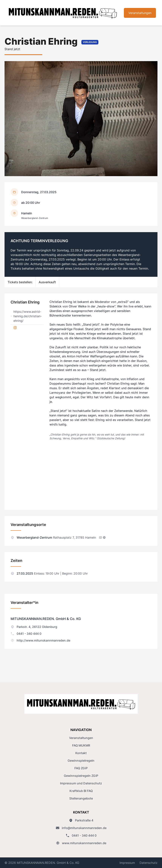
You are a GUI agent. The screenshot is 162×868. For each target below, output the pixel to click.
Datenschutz (148, 863)
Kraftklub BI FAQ (81, 791)
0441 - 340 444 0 (26, 634)
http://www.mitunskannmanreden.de (40, 640)
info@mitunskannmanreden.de (81, 828)
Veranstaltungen (140, 13)
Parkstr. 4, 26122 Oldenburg (34, 627)
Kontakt (81, 753)
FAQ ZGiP (81, 768)
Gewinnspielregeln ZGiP (81, 776)
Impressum (127, 863)
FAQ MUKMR (81, 745)
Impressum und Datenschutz (81, 783)
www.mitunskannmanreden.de (81, 843)
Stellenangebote (81, 798)
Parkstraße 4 (81, 820)
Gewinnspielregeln (81, 761)
